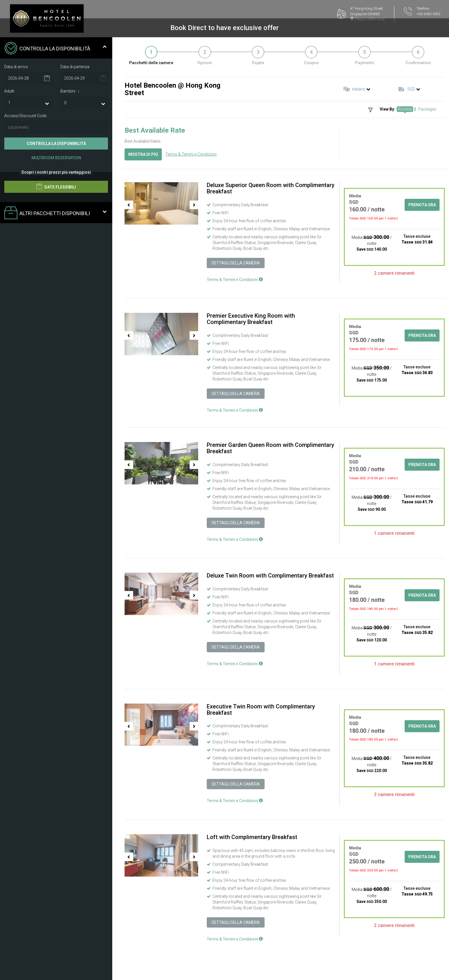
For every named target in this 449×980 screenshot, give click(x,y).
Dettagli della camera (236, 263)
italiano (359, 89)
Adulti (9, 91)
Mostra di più (143, 154)
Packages (427, 109)
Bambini (71, 91)
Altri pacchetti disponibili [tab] (55, 213)
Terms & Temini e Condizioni (191, 154)
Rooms (405, 109)
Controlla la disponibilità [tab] (55, 49)
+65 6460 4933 (429, 14)
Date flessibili (56, 186)
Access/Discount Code (25, 116)
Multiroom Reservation (56, 158)
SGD (411, 89)
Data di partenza (75, 67)
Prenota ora (422, 205)
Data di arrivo (16, 67)
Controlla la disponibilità (56, 144)
